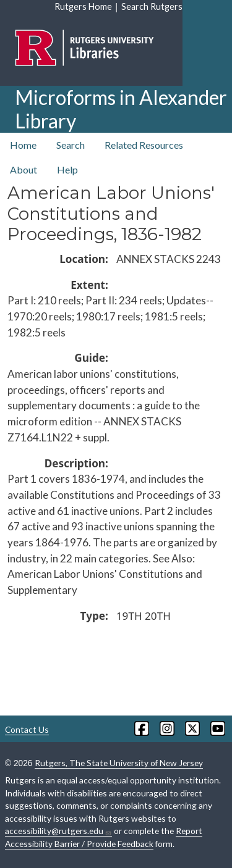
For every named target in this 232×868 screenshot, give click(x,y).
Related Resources (144, 145)
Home (23, 145)
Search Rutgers (152, 6)
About (24, 169)
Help (67, 169)
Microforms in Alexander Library (121, 109)
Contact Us (27, 729)
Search (71, 145)
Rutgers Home (83, 6)
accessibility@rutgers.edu (58, 831)
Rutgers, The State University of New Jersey (119, 763)
